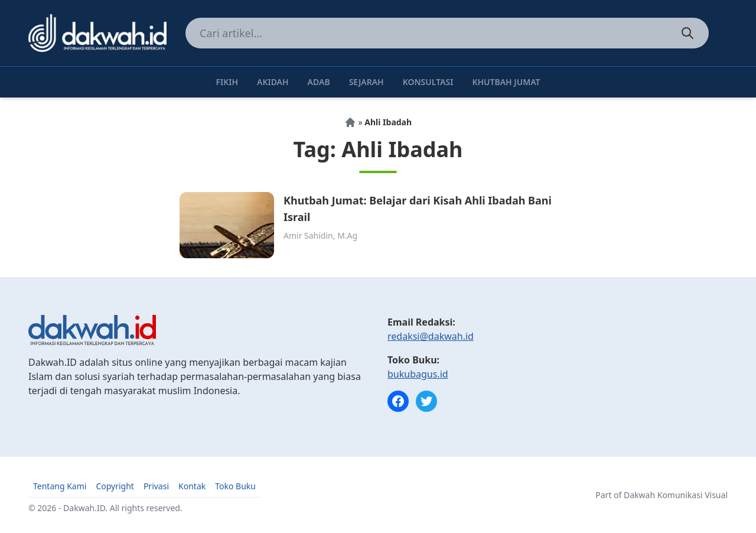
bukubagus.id (418, 374)
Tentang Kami (60, 486)
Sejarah (366, 82)
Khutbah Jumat (506, 82)
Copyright (115, 486)
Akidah (273, 82)
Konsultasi (428, 82)
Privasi (156, 486)
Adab (319, 82)
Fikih (227, 82)
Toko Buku (235, 486)
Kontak (192, 486)
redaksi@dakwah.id (431, 336)
